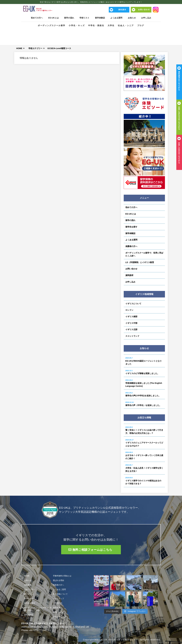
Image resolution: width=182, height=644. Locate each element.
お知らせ (132, 18)
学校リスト (84, 18)
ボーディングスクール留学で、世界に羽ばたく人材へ (144, 254)
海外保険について (60, 594)
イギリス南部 (131, 317)
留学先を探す (131, 227)
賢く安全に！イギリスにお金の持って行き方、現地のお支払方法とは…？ (144, 430)
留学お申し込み (59, 617)
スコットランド (132, 336)
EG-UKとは (53, 18)
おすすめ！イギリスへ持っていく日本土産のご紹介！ (144, 455)
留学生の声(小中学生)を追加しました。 (143, 394)
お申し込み (147, 18)
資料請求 (129, 275)
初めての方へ (36, 18)
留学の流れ (69, 18)
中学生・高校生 (96, 26)
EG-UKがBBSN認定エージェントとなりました (144, 361)
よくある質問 (117, 18)
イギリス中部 (131, 323)
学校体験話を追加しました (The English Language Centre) (144, 383)
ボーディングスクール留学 (52, 26)
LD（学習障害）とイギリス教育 (140, 262)
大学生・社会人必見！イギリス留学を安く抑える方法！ (144, 468)
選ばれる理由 (58, 580)
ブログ (141, 26)
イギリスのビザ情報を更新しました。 (142, 372)
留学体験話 (100, 18)
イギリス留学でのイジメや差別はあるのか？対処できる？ (143, 481)
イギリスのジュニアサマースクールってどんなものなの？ (144, 443)
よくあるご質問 (59, 589)
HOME (19, 48)
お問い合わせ (131, 269)
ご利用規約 (58, 603)
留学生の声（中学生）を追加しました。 (143, 404)
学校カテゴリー (36, 48)
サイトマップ (58, 598)
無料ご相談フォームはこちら (92, 550)
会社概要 (28, 585)
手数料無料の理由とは (62, 576)
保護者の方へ (131, 246)
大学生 (111, 26)
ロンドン (129, 310)
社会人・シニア (126, 26)
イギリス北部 (131, 329)
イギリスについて (133, 304)
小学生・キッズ (77, 26)
